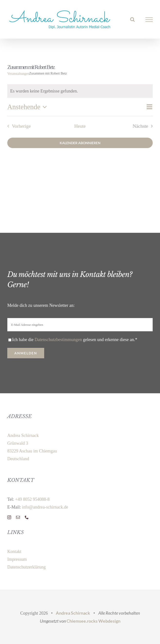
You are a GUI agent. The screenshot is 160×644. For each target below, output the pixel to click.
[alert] (80, 91)
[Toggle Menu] (149, 20)
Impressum (17, 559)
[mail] (18, 517)
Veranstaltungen (18, 74)
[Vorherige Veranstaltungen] (17, 126)
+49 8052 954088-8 (32, 499)
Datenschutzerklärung (26, 567)
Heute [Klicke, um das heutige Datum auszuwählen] (80, 126)
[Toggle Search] (132, 19)
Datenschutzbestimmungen (58, 340)
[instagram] (9, 517)
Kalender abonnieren (80, 143)
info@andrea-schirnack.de (45, 507)
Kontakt (14, 552)
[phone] (27, 517)
